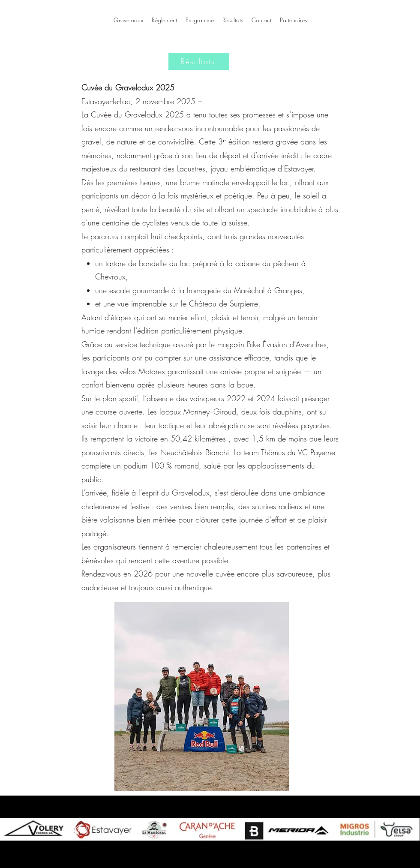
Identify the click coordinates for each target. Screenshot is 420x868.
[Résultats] (199, 61)
